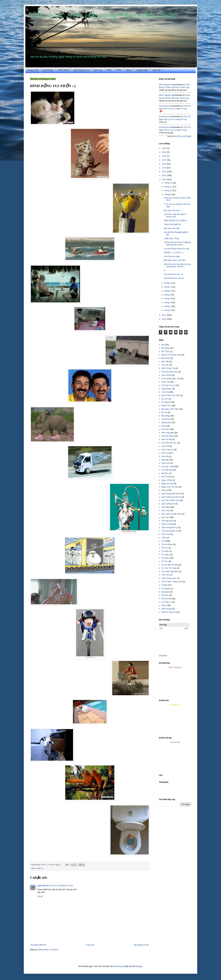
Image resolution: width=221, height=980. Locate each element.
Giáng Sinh (166, 422)
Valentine (165, 592)
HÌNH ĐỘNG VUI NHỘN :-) (176, 220)
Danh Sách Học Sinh (171, 395)
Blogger (139, 966)
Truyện (164, 585)
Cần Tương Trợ (168, 368)
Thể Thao (166, 534)
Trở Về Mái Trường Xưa (172, 582)
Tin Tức (165, 561)
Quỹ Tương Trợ (81, 70)
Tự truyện (166, 588)
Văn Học (165, 595)
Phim (119, 70)
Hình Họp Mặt (167, 433)
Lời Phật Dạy (167, 470)
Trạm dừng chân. (169, 578)
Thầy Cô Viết (167, 524)
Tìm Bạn (165, 551)
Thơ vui (165, 548)
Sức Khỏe (166, 510)
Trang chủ (33, 70)
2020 (164, 148)
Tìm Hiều (165, 555)
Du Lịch (165, 399)
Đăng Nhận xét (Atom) (48, 950)
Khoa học (166, 463)
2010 (164, 319)
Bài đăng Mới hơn (38, 945)
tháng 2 (168, 306)
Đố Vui (164, 412)
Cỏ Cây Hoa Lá (168, 385)
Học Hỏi (165, 456)
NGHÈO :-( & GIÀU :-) (174, 253)
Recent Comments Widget (182, 136)
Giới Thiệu (48, 70)
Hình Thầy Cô (167, 450)
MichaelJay (118, 966)
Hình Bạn (165, 429)
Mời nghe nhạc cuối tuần (175, 260)
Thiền (164, 538)
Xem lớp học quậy (172, 256)
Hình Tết (165, 446)
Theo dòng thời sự (169, 527)
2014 (164, 172)
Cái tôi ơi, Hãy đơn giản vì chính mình (175, 215)
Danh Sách (63, 70)
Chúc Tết (165, 382)
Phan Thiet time (175, 667)
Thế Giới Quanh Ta (170, 531)
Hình (163, 426)
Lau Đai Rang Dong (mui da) (176, 249)
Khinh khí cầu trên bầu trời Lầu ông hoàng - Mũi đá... (177, 265)
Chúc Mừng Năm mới (171, 378)
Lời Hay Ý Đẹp (168, 466)
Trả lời (40, 896)
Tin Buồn (165, 558)
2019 (164, 152)
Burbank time (175, 705)
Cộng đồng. (166, 389)
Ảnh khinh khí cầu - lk (173, 274)
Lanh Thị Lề (43, 886)
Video (164, 605)
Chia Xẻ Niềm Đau (170, 372)
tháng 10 (169, 190)
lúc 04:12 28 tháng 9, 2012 (61, 886)
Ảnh (163, 345)
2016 (164, 164)
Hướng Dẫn (142, 70)
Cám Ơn (165, 365)
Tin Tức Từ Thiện (169, 568)
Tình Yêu (165, 575)
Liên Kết (156, 70)
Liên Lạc (98, 70)
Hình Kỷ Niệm (167, 436)
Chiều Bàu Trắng (171, 238)
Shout (161, 656)
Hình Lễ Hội (167, 439)
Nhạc (129, 70)
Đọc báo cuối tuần (172, 210)
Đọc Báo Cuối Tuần (170, 409)
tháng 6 (168, 291)
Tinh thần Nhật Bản (170, 571)
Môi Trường (166, 477)
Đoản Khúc (166, 405)
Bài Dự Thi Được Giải (171, 355)
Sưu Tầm (165, 517)
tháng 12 (169, 183)
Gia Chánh (166, 419)
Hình (109, 70)
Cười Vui (165, 392)
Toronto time (175, 742)
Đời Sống (165, 416)
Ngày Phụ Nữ (167, 483)
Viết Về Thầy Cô (168, 612)
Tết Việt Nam (167, 521)
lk (164, 270)
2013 (164, 175)
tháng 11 (169, 187)
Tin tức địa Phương (170, 565)
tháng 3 (168, 302)
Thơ (163, 541)
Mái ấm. (165, 473)
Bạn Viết (165, 361)
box (166, 656)
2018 (164, 156)
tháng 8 (168, 283)
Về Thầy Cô (167, 602)
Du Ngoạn (166, 402)
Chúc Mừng (166, 375)
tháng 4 (168, 298)
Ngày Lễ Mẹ (167, 480)
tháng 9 (168, 194)
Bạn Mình (166, 358)
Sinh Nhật (166, 507)
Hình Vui (40, 868)
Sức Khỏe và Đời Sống (171, 514)
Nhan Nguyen (165, 85)
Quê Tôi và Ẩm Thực (171, 500)
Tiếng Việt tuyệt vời (172, 224)
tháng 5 (168, 295)
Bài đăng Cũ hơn (141, 945)
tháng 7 (168, 287)
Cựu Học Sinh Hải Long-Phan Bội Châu (103, 16)
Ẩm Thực (165, 351)
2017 (164, 160)
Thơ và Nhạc (167, 544)
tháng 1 (168, 310)
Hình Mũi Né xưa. (169, 443)
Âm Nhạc (165, 348)
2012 (164, 179)
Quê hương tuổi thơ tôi (171, 497)
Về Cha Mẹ (166, 599)
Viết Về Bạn (167, 609)
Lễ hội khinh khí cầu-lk (174, 278)
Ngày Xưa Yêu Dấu (170, 487)
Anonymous (164, 106)
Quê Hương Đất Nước (171, 494)
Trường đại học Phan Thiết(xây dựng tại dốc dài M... (177, 243)
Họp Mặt (165, 460)
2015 (164, 168)
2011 (164, 315)
